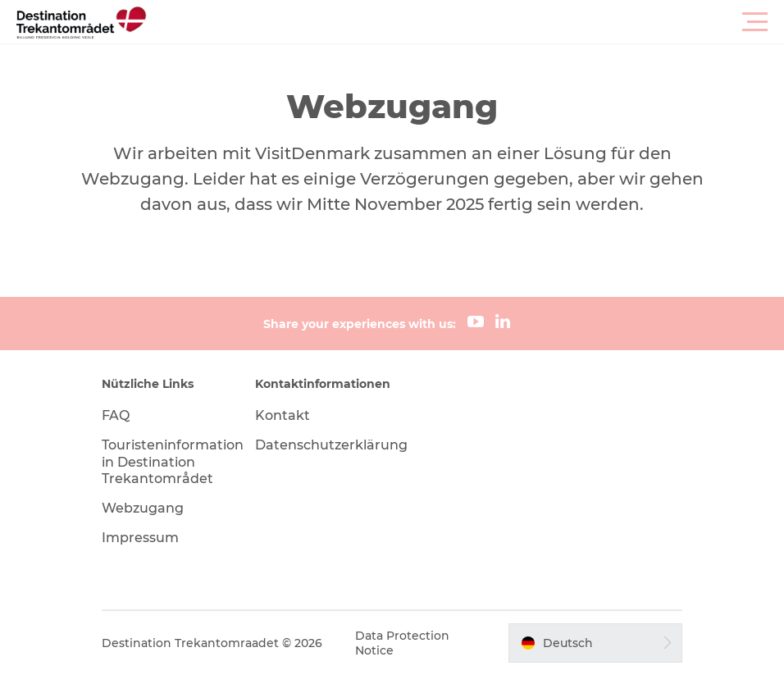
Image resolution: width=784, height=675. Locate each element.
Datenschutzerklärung (331, 445)
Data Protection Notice (402, 643)
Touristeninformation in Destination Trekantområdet (173, 462)
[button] (466, 22)
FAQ (116, 415)
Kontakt (283, 415)
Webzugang (143, 508)
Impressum (140, 538)
